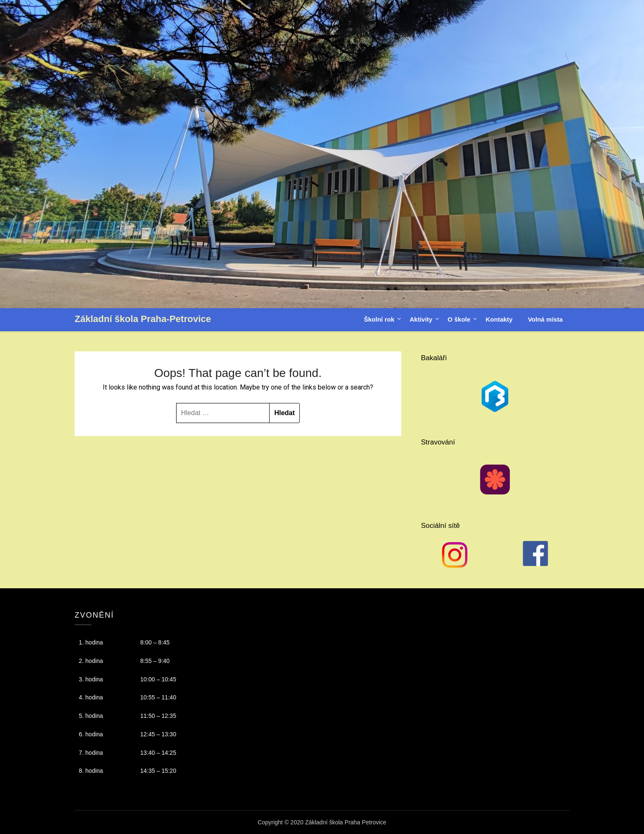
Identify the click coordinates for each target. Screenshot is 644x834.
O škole (459, 319)
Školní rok (379, 319)
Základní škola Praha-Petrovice (143, 319)
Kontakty (499, 319)
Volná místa (545, 319)
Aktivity (421, 319)
